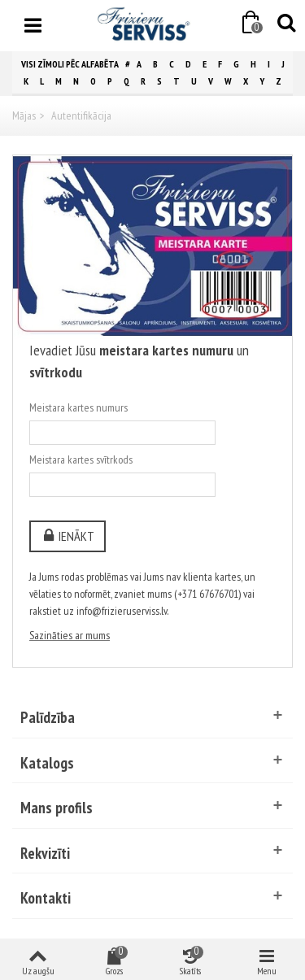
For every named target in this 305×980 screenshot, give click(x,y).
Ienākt (68, 536)
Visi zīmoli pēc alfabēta (70, 64)
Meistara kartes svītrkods (81, 460)
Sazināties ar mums (70, 635)
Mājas (24, 115)
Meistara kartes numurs (78, 407)
